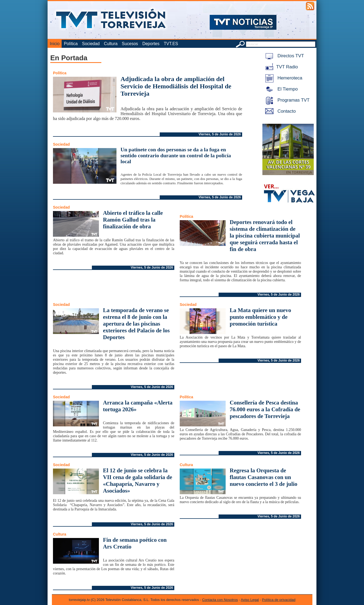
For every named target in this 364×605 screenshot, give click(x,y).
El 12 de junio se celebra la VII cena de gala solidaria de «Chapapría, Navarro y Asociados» (138, 481)
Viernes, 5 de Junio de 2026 (220, 134)
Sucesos (130, 44)
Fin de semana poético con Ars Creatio (135, 543)
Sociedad (91, 44)
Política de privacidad (279, 600)
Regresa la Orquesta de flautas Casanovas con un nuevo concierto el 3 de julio (263, 477)
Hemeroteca (283, 78)
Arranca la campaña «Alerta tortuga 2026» (138, 406)
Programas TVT (286, 100)
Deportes (151, 44)
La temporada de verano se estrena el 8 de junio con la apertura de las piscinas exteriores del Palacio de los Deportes (136, 324)
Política (71, 44)
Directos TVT (284, 56)
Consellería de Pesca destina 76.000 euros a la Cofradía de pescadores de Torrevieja (265, 409)
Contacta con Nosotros (220, 600)
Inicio (55, 44)
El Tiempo (280, 89)
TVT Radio (280, 67)
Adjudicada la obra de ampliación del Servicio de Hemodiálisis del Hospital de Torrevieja (176, 86)
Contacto (279, 111)
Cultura (111, 44)
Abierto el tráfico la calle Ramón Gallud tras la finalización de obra (133, 220)
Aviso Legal (250, 600)
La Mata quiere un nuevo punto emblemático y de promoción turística (260, 317)
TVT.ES (171, 44)
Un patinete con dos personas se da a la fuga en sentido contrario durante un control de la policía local (176, 156)
